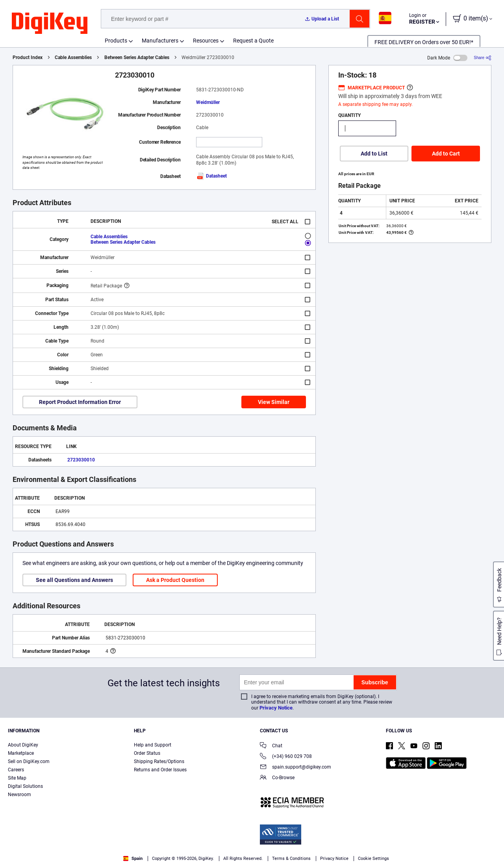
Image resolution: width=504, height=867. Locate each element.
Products (116, 41)
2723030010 (81, 460)
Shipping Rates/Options (159, 761)
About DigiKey (23, 745)
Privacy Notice (276, 708)
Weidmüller (208, 102)
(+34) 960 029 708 (286, 757)
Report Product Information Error (80, 402)
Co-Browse (277, 778)
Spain (133, 859)
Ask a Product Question (175, 580)
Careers (16, 770)
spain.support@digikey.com (296, 768)
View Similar (274, 402)
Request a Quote (253, 41)
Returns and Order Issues (160, 770)
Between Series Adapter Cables (137, 57)
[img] (50, 24)
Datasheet (211, 176)
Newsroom (19, 795)
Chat (271, 746)
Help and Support (153, 745)
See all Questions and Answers (74, 580)
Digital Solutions (25, 786)
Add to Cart (446, 154)
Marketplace (21, 753)
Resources (206, 41)
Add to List (374, 154)
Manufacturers (160, 41)
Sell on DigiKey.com (29, 761)
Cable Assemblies (73, 57)
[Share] (483, 58)
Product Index (28, 57)
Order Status (147, 753)
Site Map (17, 778)
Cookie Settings (373, 859)
